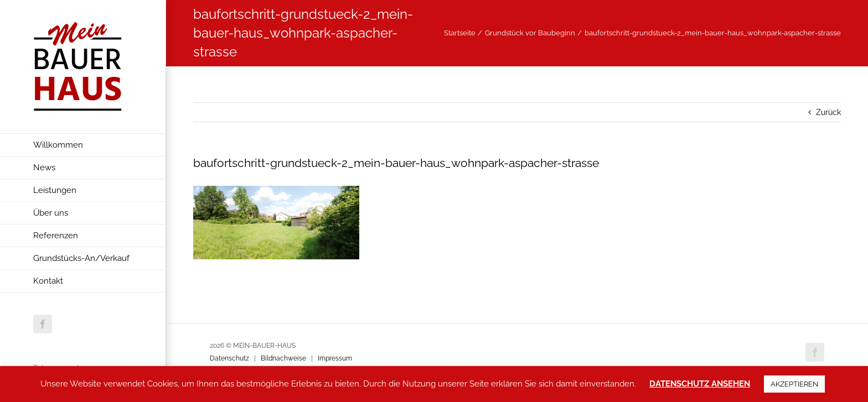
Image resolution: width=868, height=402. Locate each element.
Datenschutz (229, 358)
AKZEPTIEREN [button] (794, 384)
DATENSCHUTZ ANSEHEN (700, 384)
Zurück (828, 112)
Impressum (335, 358)
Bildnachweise (283, 358)
